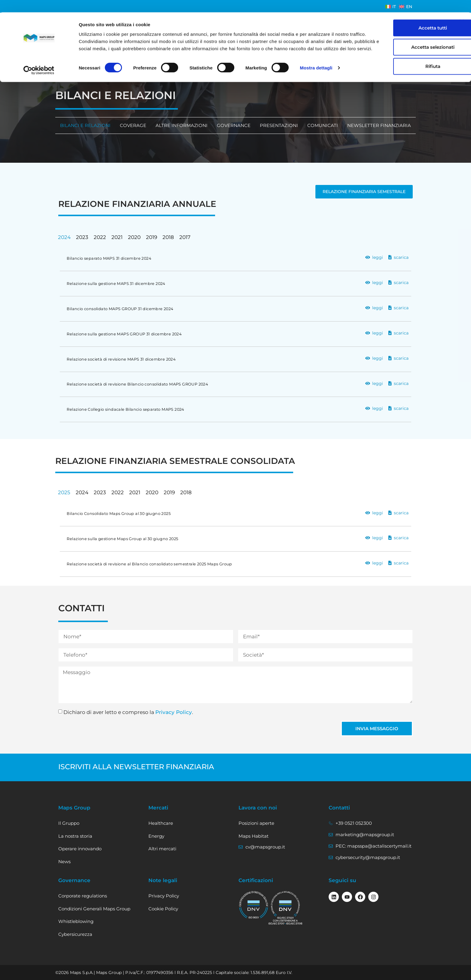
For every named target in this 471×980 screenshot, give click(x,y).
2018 (168, 237)
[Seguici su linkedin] (334, 897)
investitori (71, 78)
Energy (156, 836)
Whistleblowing (76, 921)
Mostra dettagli (316, 63)
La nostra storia (75, 836)
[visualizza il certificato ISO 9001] (254, 905)
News (64, 862)
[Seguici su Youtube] (347, 897)
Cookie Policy (163, 909)
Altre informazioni (181, 125)
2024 (64, 237)
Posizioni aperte (256, 823)
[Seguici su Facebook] (360, 897)
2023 (82, 237)
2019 (152, 237)
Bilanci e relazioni (85, 125)
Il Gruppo (69, 823)
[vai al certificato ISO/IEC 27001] (285, 908)
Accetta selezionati (406, 35)
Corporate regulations (83, 896)
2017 (185, 237)
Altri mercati (162, 849)
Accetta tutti (406, 15)
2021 (117, 237)
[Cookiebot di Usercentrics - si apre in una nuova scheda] (39, 63)
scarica (401, 257)
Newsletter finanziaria (379, 125)
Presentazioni (279, 125)
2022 (100, 237)
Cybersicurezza (75, 934)
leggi (378, 257)
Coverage (133, 125)
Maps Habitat (254, 836)
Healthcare (161, 823)
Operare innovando (80, 849)
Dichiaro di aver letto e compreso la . (128, 712)
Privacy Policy (174, 712)
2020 (134, 237)
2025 (64, 492)
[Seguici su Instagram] (373, 897)
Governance (234, 125)
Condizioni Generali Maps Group (94, 909)
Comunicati (323, 125)
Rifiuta (406, 54)
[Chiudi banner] (462, 9)
